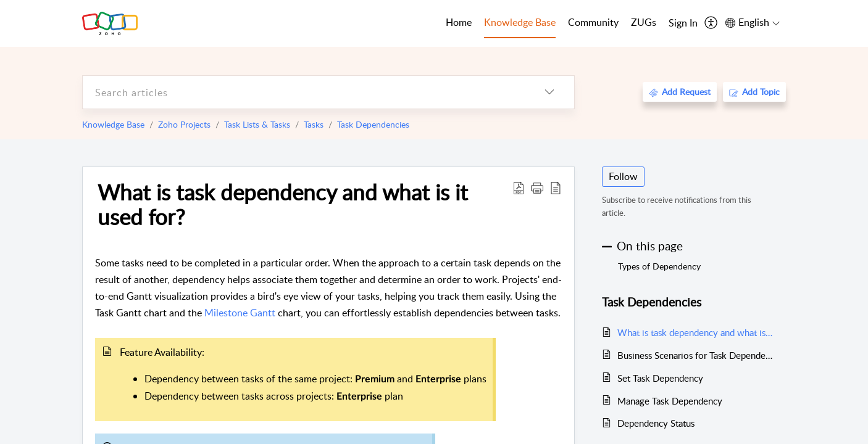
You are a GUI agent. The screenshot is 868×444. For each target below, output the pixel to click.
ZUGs (644, 22)
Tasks (314, 124)
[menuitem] (683, 23)
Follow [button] (623, 176)
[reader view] (556, 187)
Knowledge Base (113, 124)
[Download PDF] (519, 187)
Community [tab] (593, 22)
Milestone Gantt (241, 313)
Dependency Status (656, 423)
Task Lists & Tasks (257, 124)
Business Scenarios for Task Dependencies (695, 355)
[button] (537, 187)
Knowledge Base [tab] (520, 22)
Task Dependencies (373, 124)
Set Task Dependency (660, 378)
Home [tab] (459, 22)
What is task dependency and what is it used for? (283, 204)
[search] (304, 92)
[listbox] (549, 92)
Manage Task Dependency (670, 401)
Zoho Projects (184, 124)
